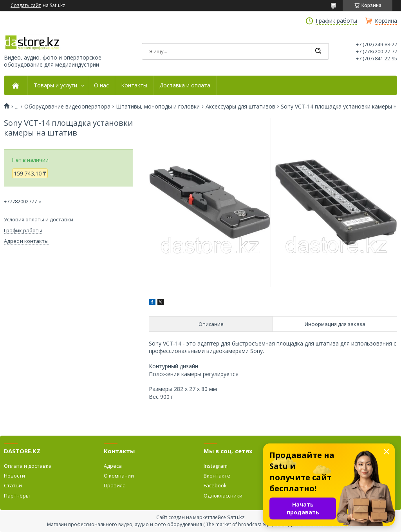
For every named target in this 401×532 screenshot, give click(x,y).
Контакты (134, 85)
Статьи (13, 485)
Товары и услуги (55, 85)
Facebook (215, 485)
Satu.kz (236, 517)
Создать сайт (26, 5)
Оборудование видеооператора (67, 107)
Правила (115, 485)
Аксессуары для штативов (240, 107)
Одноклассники (223, 496)
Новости (14, 476)
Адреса (113, 466)
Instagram (216, 466)
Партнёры (17, 496)
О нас (101, 85)
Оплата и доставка (28, 466)
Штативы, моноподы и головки (158, 107)
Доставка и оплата (185, 85)
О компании (119, 476)
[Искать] (318, 51)
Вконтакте (217, 476)
